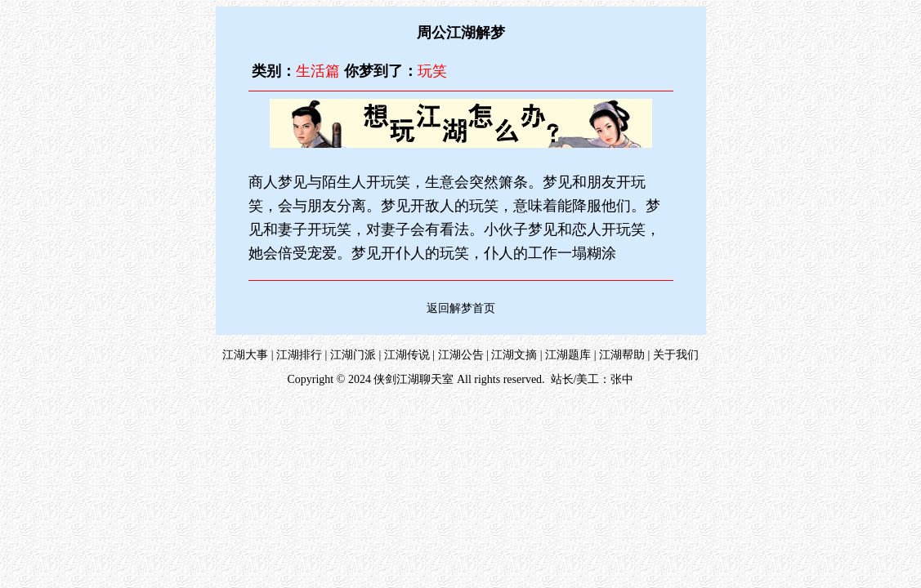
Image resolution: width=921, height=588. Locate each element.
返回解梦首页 (461, 308)
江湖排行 (299, 355)
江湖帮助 (622, 355)
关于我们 (676, 355)
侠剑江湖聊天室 (414, 379)
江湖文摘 (514, 355)
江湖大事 (245, 355)
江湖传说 (407, 355)
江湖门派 (353, 355)
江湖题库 (568, 355)
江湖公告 (461, 355)
